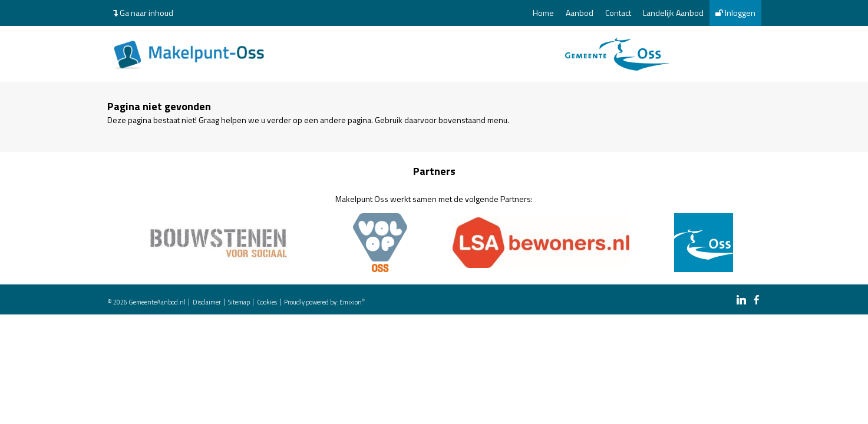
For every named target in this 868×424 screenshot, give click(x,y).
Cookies (267, 302)
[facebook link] (757, 301)
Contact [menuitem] (618, 13)
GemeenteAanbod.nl (157, 302)
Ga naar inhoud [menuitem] (143, 13)
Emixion (351, 302)
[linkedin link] (741, 301)
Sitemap (239, 302)
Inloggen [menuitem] (735, 13)
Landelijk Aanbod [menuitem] (673, 13)
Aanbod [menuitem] (580, 13)
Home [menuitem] (543, 13)
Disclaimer (207, 302)
